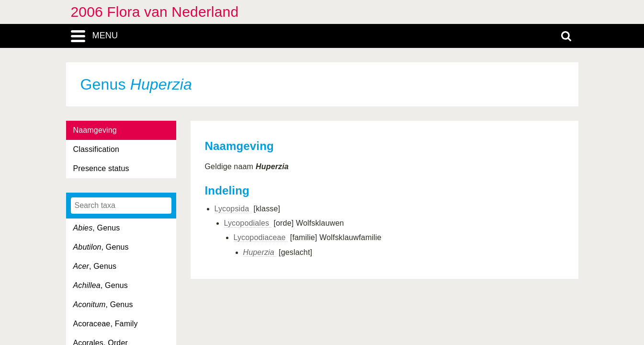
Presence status (101, 168)
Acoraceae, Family (106, 324)
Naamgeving (95, 130)
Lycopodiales (248, 223)
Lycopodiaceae (261, 237)
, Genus (97, 228)
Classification (96, 149)
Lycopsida (233, 209)
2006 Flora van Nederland (155, 12)
